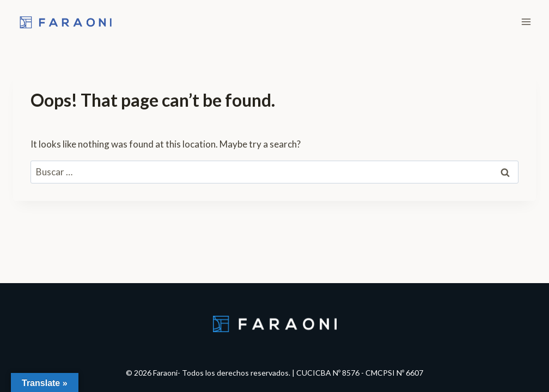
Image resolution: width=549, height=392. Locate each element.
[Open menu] (526, 22)
